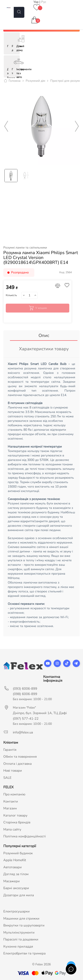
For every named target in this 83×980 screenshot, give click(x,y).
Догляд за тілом (16, 874)
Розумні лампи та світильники (25, 248)
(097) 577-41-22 (26, 719)
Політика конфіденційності (25, 836)
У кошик (38, 308)
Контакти (11, 801)
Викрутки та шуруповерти (24, 925)
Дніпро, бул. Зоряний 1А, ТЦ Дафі (40, 713)
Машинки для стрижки (21, 918)
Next (77, 126)
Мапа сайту (12, 829)
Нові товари (13, 771)
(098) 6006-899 (25, 694)
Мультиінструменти (19, 932)
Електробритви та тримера (24, 953)
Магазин (10, 808)
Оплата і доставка (17, 764)
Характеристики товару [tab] (44, 349)
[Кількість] (29, 295)
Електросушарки (16, 911)
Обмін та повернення (20, 757)
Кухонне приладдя (18, 946)
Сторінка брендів (17, 822)
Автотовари (13, 867)
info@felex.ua (23, 732)
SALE (7, 778)
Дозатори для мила (19, 895)
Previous (6, 126)
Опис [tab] (44, 336)
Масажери (12, 881)
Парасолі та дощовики (21, 939)
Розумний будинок (18, 853)
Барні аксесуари (16, 888)
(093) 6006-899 (25, 689)
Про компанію (14, 794)
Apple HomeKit (15, 860)
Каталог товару (15, 815)
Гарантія (10, 750)
